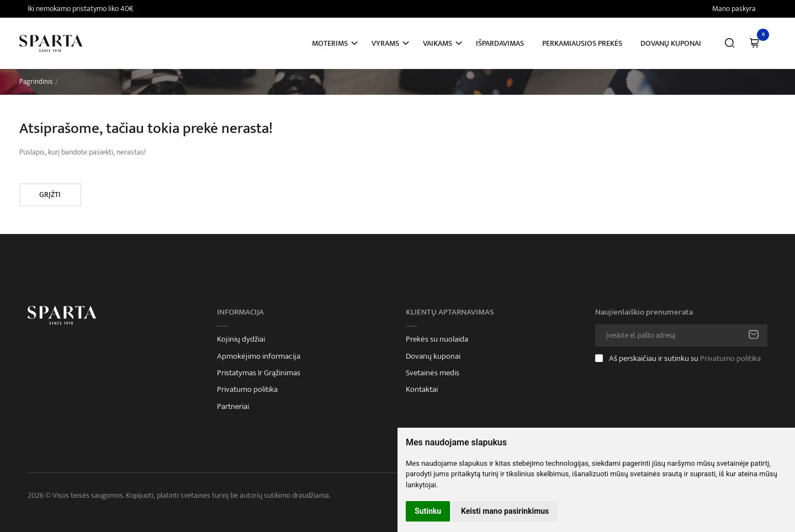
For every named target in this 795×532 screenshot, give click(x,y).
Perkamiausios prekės (582, 43)
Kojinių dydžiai (241, 339)
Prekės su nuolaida (437, 339)
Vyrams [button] (385, 43)
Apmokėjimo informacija (259, 357)
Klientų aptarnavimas (450, 312)
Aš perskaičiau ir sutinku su (685, 358)
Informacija (240, 312)
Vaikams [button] (438, 43)
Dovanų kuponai (671, 43)
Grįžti (50, 195)
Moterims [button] (330, 43)
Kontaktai (422, 390)
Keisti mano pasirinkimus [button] (505, 511)
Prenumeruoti (754, 336)
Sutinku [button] (428, 511)
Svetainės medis (433, 373)
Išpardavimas (500, 43)
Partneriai (233, 407)
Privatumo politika (247, 390)
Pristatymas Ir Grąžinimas (259, 373)
